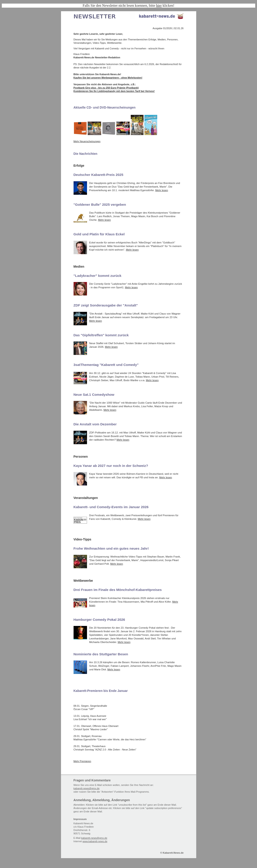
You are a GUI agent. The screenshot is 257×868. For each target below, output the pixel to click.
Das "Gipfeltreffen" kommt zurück (101, 335)
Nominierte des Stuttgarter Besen (101, 654)
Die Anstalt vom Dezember (95, 424)
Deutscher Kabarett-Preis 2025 (98, 175)
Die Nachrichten (86, 154)
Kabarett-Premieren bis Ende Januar (101, 691)
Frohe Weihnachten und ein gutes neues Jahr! (111, 548)
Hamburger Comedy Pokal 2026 (99, 620)
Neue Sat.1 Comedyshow (94, 395)
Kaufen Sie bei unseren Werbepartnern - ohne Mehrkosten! (108, 78)
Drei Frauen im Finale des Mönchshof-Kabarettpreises (118, 590)
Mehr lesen (162, 190)
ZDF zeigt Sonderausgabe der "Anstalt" (106, 305)
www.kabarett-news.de (95, 841)
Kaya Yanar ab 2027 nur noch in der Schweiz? (111, 466)
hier (159, 5)
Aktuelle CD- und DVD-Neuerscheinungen (105, 107)
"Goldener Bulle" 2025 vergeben (100, 204)
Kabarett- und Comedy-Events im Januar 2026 (111, 507)
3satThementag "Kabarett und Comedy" (106, 365)
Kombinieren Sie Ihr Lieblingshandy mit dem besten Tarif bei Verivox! (114, 91)
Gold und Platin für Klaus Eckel (99, 234)
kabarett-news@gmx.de (87, 788)
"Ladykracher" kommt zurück (98, 276)
